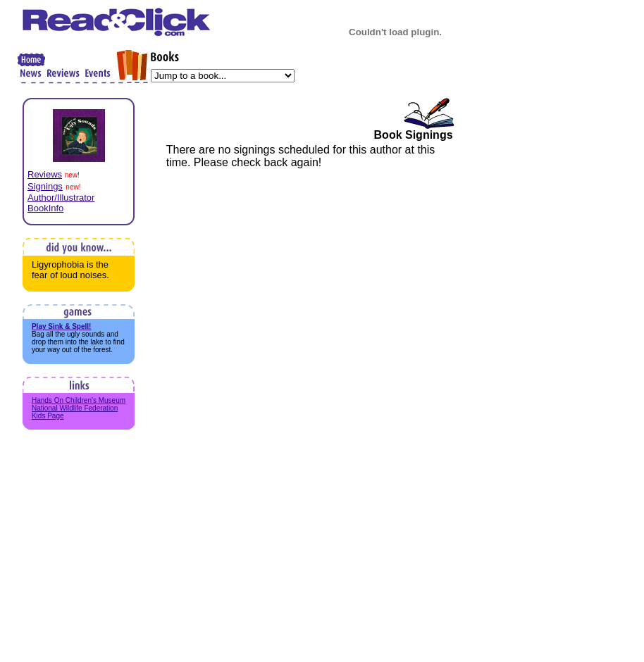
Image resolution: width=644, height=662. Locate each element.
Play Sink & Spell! (61, 326)
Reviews (45, 174)
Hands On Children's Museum (79, 400)
